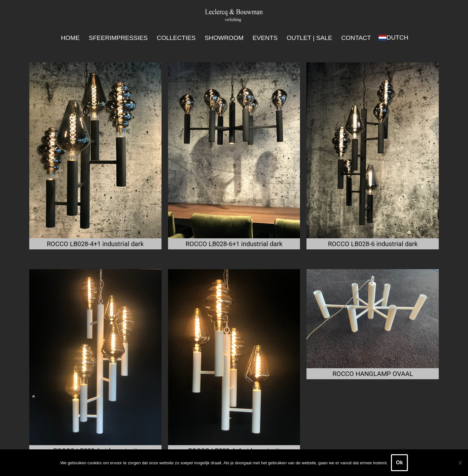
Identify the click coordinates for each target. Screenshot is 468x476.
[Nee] (460, 463)
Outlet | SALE (309, 38)
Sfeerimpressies (118, 38)
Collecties (176, 38)
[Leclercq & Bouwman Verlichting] (234, 15)
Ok (399, 463)
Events (265, 38)
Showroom (224, 38)
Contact (356, 38)
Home (71, 38)
